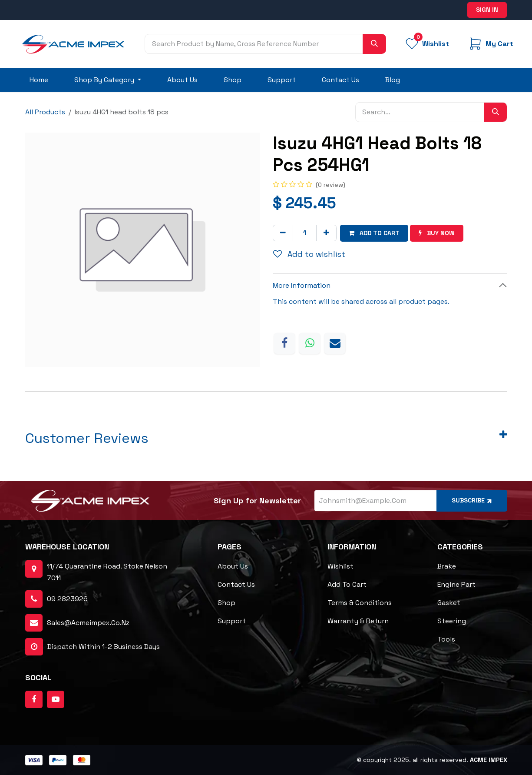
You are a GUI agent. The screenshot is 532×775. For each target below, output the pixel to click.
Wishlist (340, 566)
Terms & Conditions (360, 603)
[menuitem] (39, 80)
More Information (302, 285)
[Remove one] (283, 233)
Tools (446, 639)
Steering (452, 621)
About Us (233, 566)
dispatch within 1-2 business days (93, 647)
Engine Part (456, 584)
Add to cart (347, 584)
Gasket (449, 603)
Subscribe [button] (473, 501)
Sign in (487, 10)
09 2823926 (67, 599)
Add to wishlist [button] (309, 254)
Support (232, 621)
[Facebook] (284, 343)
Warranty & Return (358, 621)
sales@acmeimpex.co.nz (88, 623)
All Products (45, 112)
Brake (447, 566)
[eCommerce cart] (490, 44)
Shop (226, 603)
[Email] (335, 343)
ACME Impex (489, 760)
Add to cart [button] (374, 233)
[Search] (374, 44)
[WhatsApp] (310, 343)
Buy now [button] (437, 233)
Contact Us (236, 584)
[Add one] (326, 233)
